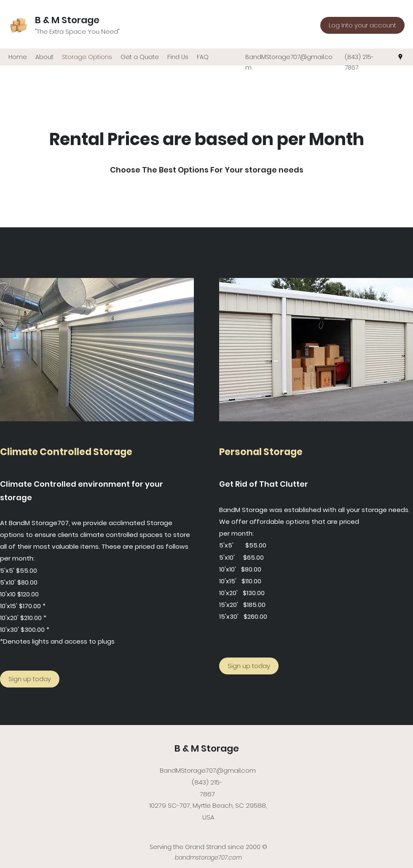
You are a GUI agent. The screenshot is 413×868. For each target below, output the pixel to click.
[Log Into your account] (362, 25)
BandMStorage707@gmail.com (208, 770)
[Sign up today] (30, 679)
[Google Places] (400, 57)
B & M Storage (68, 20)
